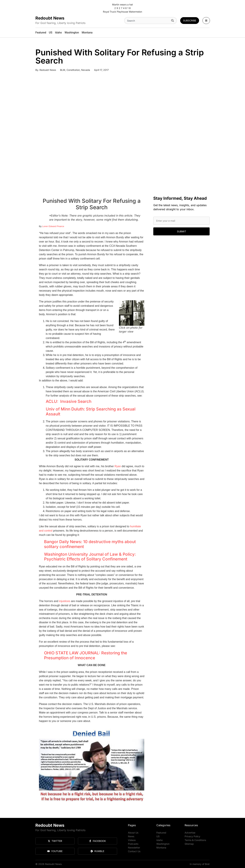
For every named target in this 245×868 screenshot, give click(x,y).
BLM (63, 70)
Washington (163, 844)
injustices (65, 601)
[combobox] (147, 21)
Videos (132, 840)
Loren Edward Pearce (53, 226)
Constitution (73, 70)
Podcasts (133, 844)
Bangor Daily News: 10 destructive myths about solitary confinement (90, 544)
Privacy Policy (192, 836)
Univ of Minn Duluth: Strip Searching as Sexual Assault (91, 411)
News (131, 836)
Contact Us (134, 851)
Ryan (118, 466)
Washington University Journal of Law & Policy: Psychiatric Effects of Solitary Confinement (90, 557)
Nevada (86, 70)
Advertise (190, 833)
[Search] (173, 21)
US (158, 836)
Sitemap (189, 844)
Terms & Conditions (195, 840)
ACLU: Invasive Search (69, 401)
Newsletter (134, 848)
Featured (161, 833)
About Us (133, 833)
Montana (161, 848)
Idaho (160, 840)
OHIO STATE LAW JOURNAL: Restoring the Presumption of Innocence (86, 655)
